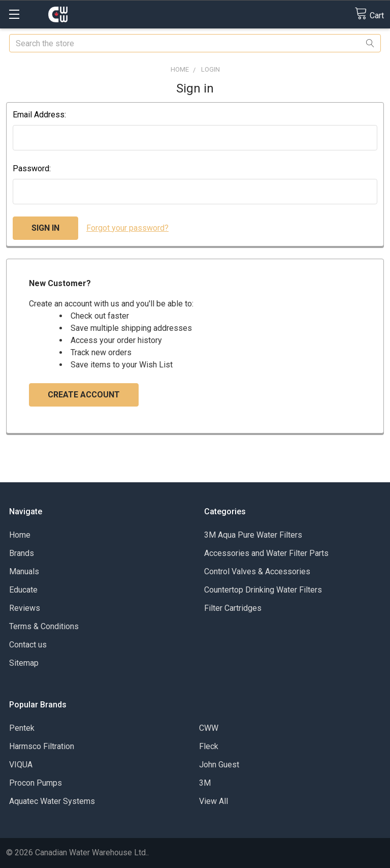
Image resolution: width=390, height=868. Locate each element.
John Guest (219, 765)
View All (214, 801)
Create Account (84, 395)
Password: (32, 168)
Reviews (25, 608)
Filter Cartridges (233, 608)
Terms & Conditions (44, 626)
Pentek (22, 728)
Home (20, 535)
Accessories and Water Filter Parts (266, 553)
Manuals (24, 571)
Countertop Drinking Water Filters (263, 590)
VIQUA (21, 765)
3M (205, 783)
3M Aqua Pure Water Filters (253, 535)
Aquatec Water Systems (52, 801)
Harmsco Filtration (42, 746)
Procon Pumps (36, 783)
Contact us (28, 645)
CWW (209, 728)
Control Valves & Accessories (257, 571)
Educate (23, 590)
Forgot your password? (127, 228)
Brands (22, 553)
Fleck (209, 746)
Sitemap (24, 663)
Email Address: (39, 115)
